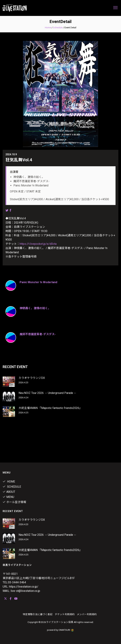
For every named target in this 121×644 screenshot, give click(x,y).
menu (8, 497)
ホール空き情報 (14, 502)
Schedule (58, 28)
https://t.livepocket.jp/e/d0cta (38, 244)
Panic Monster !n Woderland (38, 282)
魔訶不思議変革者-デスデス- (38, 334)
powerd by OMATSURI (61, 630)
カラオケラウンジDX (32, 378)
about (9, 492)
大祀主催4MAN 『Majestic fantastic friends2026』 (50, 408)
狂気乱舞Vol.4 (19, 160)
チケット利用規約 (65, 614)
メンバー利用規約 (87, 614)
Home (48, 28)
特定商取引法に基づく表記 (38, 614)
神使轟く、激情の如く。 (35, 308)
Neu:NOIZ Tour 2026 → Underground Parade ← (48, 393)
